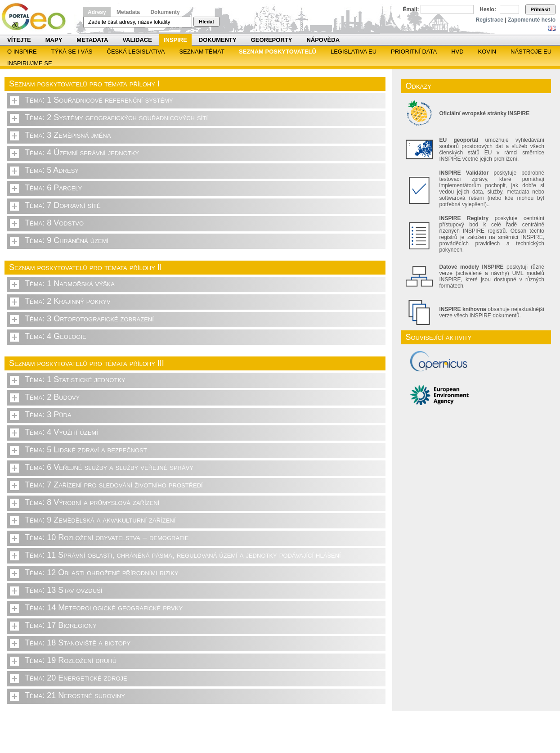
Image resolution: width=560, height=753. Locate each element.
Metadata (128, 12)
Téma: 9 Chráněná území (67, 240)
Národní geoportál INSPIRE (37, 17)
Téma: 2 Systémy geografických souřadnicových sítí (116, 117)
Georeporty (272, 40)
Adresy (97, 12)
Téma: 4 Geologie (56, 336)
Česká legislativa (136, 52)
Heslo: (488, 9)
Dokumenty (165, 12)
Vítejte (19, 40)
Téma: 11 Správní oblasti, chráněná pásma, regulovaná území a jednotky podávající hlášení (183, 555)
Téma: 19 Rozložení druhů (71, 660)
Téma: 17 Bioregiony (61, 625)
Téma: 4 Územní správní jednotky (82, 153)
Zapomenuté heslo (532, 20)
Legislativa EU (354, 52)
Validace (137, 40)
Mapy (54, 40)
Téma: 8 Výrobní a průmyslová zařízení (92, 502)
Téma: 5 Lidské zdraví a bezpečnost (86, 450)
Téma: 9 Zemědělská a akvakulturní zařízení (100, 520)
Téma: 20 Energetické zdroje (76, 678)
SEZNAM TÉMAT (202, 52)
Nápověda (323, 40)
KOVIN (487, 52)
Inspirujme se (30, 63)
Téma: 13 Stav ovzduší (63, 590)
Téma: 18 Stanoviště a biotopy (78, 643)
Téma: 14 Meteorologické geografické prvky (104, 608)
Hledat (206, 22)
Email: (411, 9)
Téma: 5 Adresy (52, 170)
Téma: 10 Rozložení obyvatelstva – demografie (107, 537)
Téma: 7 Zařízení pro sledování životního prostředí (114, 485)
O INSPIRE (22, 52)
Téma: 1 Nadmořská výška (70, 284)
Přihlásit (540, 9)
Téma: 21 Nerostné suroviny (75, 695)
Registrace (490, 20)
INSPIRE (175, 40)
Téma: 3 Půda (48, 415)
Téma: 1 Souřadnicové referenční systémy (99, 100)
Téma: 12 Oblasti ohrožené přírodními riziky (102, 573)
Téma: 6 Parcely (53, 188)
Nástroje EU (531, 52)
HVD (457, 52)
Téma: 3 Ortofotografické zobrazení (89, 319)
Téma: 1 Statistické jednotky (75, 379)
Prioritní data (414, 52)
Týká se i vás (72, 52)
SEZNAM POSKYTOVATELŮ (278, 52)
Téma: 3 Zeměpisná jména (68, 135)
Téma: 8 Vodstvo (54, 223)
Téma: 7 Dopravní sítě (63, 205)
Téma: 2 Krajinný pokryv (68, 301)
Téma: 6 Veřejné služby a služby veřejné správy (109, 467)
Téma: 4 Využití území (61, 432)
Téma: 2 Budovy (52, 397)
